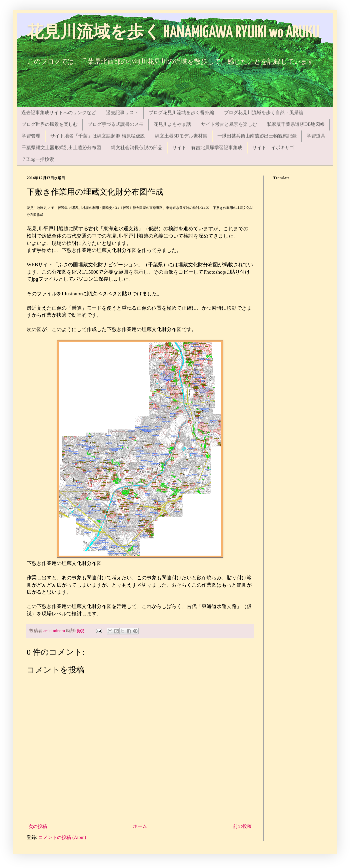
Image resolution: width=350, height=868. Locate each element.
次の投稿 (38, 826)
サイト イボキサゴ (273, 148)
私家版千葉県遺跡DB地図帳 (296, 124)
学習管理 (31, 136)
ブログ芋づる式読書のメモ (116, 124)
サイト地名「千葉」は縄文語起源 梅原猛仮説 (98, 136)
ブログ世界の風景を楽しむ (50, 124)
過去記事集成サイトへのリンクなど (59, 113)
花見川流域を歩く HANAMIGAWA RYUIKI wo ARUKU (173, 33)
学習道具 (316, 136)
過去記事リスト (122, 113)
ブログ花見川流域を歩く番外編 (181, 113)
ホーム (140, 826)
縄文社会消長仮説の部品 (137, 148)
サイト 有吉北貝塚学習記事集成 (207, 148)
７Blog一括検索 (38, 159)
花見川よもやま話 (172, 124)
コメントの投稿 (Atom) (62, 837)
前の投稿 (242, 826)
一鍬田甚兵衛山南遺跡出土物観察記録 (257, 136)
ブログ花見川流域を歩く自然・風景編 (264, 113)
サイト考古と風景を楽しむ (229, 124)
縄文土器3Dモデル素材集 (181, 136)
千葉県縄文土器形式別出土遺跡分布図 (61, 148)
